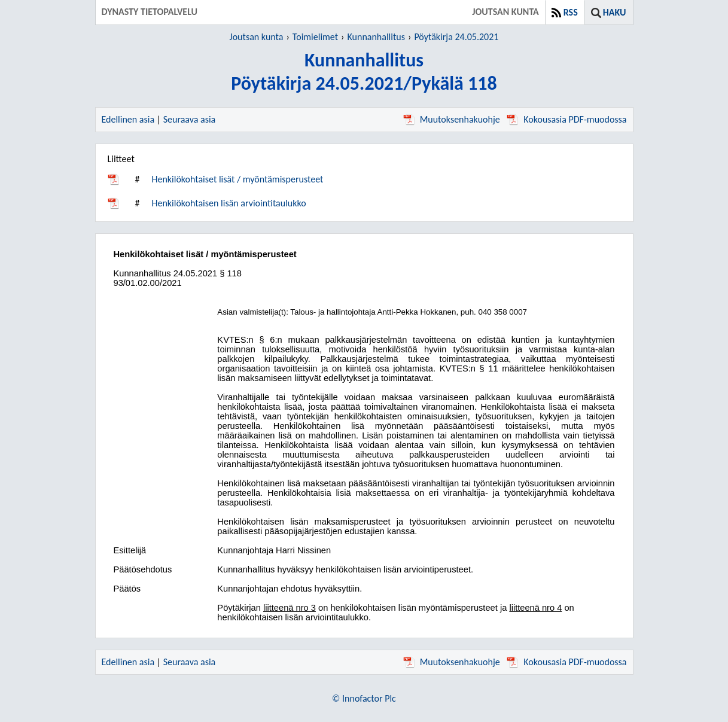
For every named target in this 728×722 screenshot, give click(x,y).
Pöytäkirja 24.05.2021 (456, 37)
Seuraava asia (190, 119)
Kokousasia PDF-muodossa (566, 119)
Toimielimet (315, 37)
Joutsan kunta (257, 37)
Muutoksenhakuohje (452, 119)
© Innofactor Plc (364, 698)
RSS (571, 12)
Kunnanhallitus (376, 37)
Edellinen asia (128, 119)
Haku (615, 12)
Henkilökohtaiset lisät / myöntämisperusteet (237, 179)
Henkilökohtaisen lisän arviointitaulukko (229, 203)
